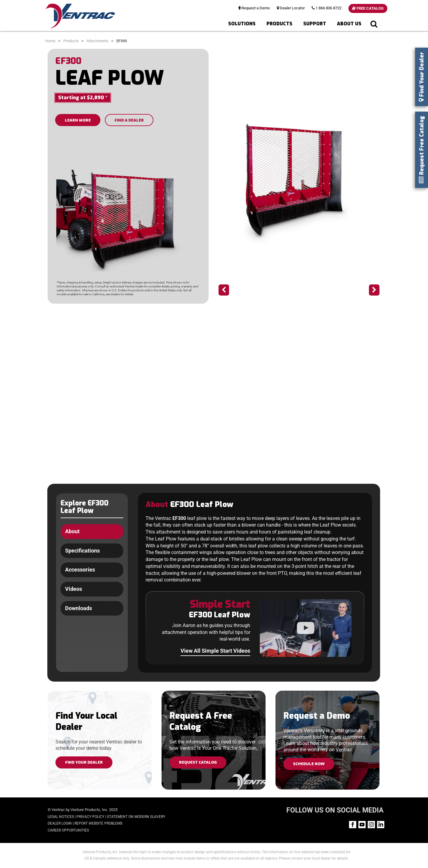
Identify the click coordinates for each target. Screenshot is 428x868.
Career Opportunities (68, 830)
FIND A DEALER (129, 120)
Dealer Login (60, 823)
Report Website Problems (98, 823)
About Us (349, 24)
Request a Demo (254, 8)
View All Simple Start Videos (215, 651)
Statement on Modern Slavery (136, 817)
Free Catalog (368, 8)
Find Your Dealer (84, 762)
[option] (299, 182)
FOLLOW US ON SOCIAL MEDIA (335, 810)
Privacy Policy (90, 817)
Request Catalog (198, 762)
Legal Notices (61, 817)
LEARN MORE (78, 120)
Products (279, 24)
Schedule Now (309, 764)
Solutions (242, 24)
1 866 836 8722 (327, 8)
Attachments (98, 41)
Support (315, 24)
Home (50, 41)
